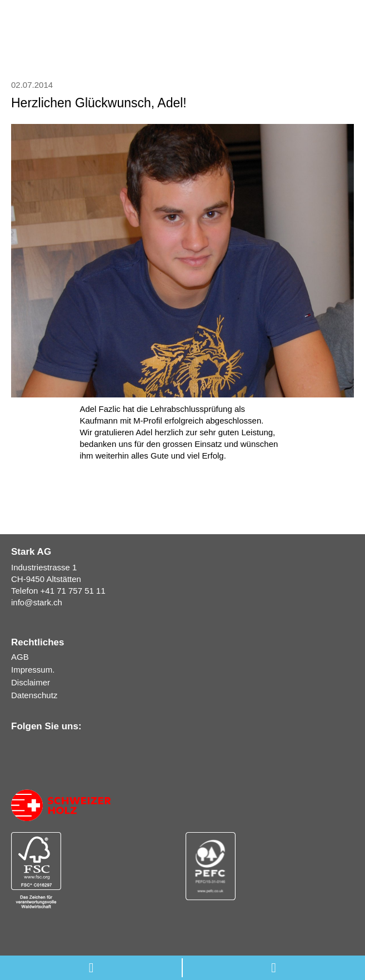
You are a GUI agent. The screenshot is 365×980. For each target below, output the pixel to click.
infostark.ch (37, 602)
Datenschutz (34, 695)
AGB (20, 657)
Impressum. (33, 670)
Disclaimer (31, 682)
